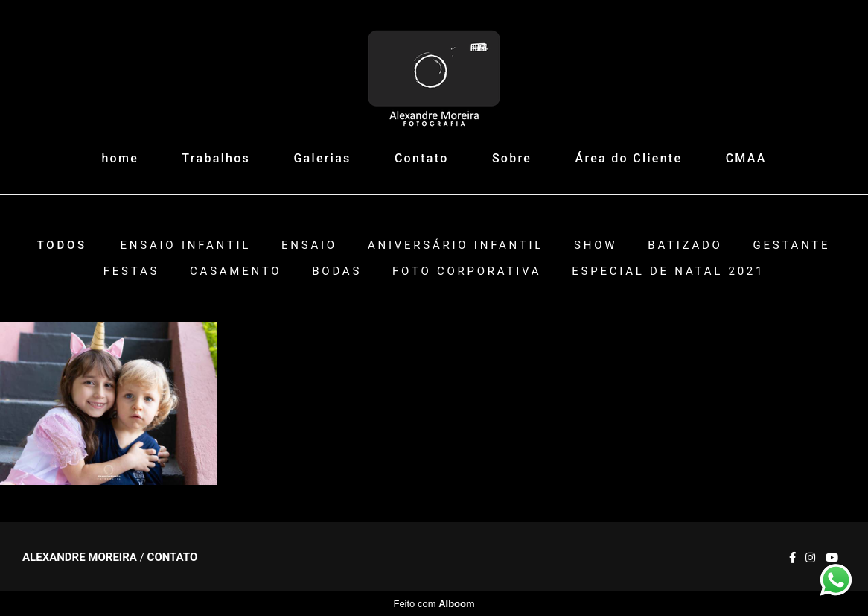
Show (596, 245)
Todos (62, 245)
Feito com (434, 604)
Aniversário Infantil (456, 245)
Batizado (685, 245)
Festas (131, 272)
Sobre (512, 158)
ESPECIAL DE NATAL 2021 (668, 272)
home (120, 158)
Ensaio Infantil (186, 245)
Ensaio (309, 245)
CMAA (746, 158)
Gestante (792, 245)
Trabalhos (216, 158)
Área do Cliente (629, 158)
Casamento (236, 272)
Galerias (322, 158)
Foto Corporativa (467, 272)
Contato (422, 158)
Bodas (337, 272)
